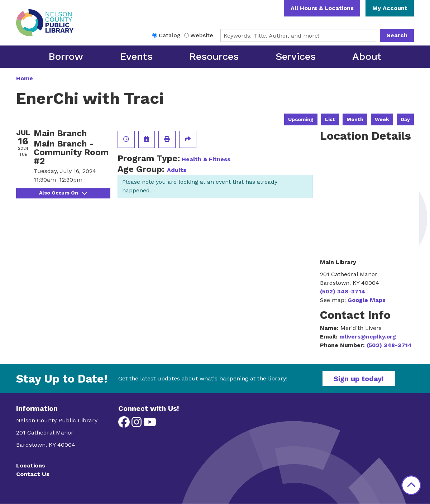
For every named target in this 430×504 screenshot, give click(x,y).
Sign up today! (359, 379)
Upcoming (301, 119)
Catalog (170, 35)
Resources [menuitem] (214, 56)
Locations (31, 465)
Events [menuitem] (136, 56)
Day (405, 119)
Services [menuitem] (296, 56)
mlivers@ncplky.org (368, 337)
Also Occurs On (63, 193)
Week (382, 119)
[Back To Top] (411, 485)
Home (25, 78)
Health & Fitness (206, 159)
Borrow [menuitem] (66, 56)
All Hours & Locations (322, 8)
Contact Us (33, 474)
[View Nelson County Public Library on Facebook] (125, 424)
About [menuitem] (367, 56)
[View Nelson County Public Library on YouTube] (150, 424)
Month (355, 119)
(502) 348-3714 (343, 291)
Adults (177, 170)
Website (202, 35)
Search (397, 35)
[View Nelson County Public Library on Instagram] (137, 424)
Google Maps (367, 300)
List (330, 119)
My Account (390, 8)
